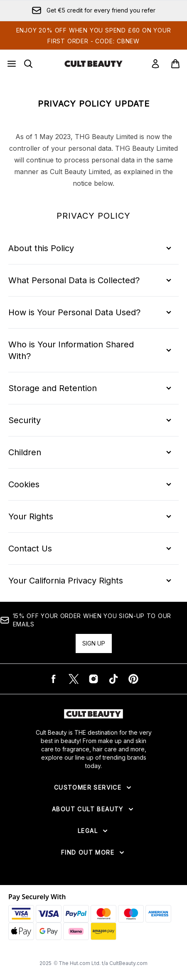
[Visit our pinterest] (133, 679)
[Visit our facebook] (54, 679)
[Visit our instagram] (93, 679)
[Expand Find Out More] (93, 853)
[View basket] (175, 64)
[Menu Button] (12, 64)
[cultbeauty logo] (93, 64)
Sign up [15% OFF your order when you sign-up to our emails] (94, 643)
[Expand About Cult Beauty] (93, 809)
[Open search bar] (28, 64)
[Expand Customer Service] (93, 788)
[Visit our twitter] (74, 679)
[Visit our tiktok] (113, 679)
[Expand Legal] (93, 831)
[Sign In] (155, 64)
